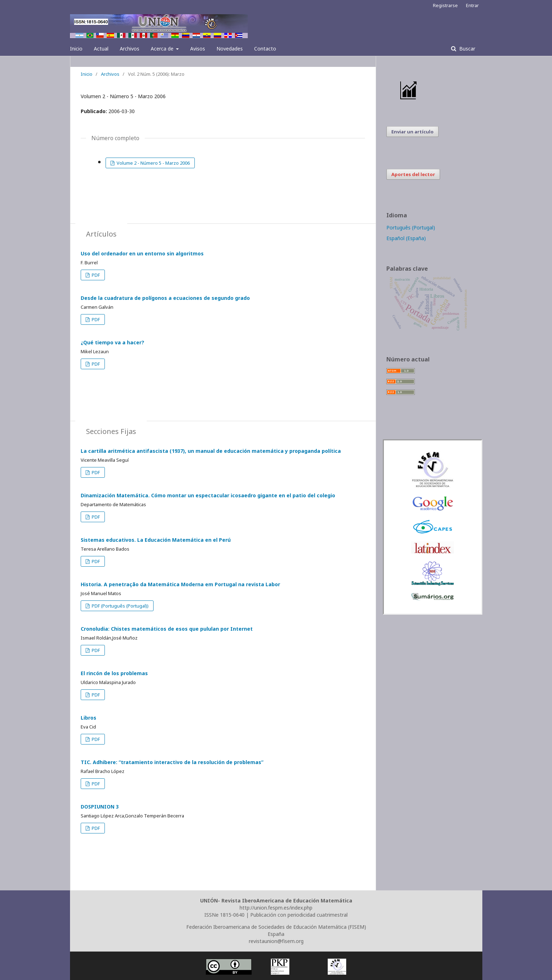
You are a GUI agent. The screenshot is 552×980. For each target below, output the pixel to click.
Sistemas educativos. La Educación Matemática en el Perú (156, 540)
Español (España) (406, 238)
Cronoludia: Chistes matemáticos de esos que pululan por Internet (167, 629)
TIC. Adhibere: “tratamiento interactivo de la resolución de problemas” (172, 762)
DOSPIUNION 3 (100, 807)
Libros (89, 718)
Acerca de (163, 49)
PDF (95, 275)
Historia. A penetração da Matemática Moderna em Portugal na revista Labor (180, 584)
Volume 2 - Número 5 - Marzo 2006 (153, 163)
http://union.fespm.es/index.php (276, 908)
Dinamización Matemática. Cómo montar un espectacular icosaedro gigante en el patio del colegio (208, 495)
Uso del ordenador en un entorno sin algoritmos (142, 253)
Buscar (467, 49)
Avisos (198, 49)
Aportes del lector (413, 174)
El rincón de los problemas (114, 673)
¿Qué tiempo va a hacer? (112, 342)
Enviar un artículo (412, 132)
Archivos (130, 49)
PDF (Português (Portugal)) (120, 606)
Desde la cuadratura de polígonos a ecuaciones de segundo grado (165, 298)
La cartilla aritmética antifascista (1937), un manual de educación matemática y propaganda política (211, 451)
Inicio (76, 49)
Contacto (265, 49)
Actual (101, 49)
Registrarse (445, 5)
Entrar (472, 5)
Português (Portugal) (411, 227)
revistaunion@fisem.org (276, 941)
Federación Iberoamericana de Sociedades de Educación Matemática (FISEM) (276, 927)
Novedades (230, 49)
